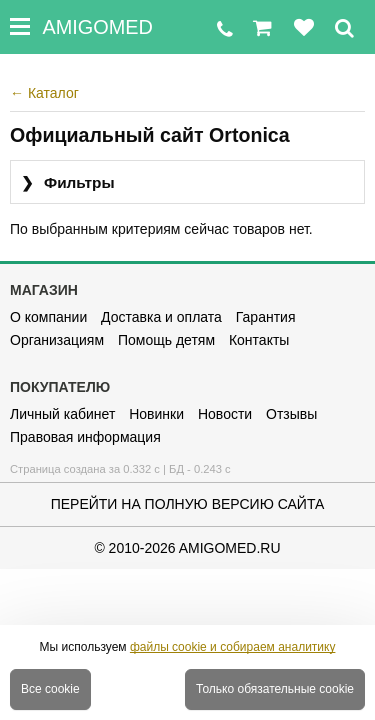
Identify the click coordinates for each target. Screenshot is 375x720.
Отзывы (291, 414)
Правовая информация (85, 437)
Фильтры (68, 183)
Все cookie (50, 689)
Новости (225, 414)
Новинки (156, 414)
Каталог (44, 93)
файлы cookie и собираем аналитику (233, 647)
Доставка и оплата (161, 317)
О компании (48, 317)
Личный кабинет (62, 414)
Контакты (259, 340)
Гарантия (266, 317)
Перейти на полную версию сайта (188, 504)
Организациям (57, 340)
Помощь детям (166, 340)
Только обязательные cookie (275, 689)
